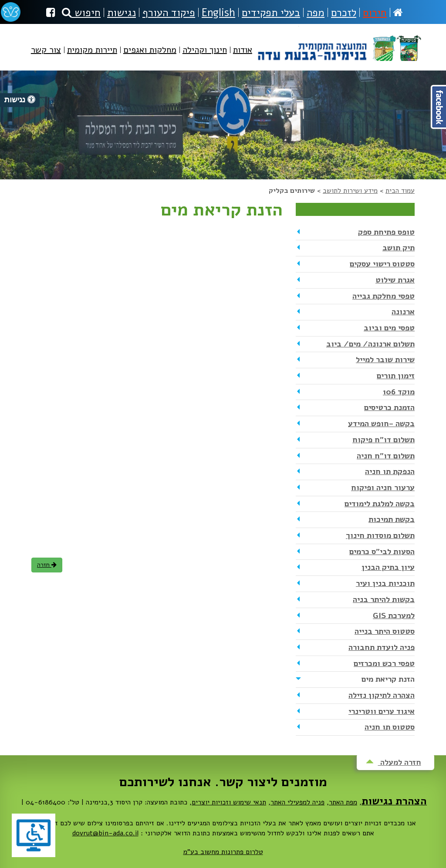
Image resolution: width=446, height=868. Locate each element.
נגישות (122, 13)
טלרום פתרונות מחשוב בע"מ (223, 852)
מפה (316, 13)
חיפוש (81, 13)
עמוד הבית (400, 191)
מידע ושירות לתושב (350, 191)
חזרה (47, 565)
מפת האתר (343, 802)
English (218, 13)
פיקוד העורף (169, 13)
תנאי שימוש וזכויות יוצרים (229, 802)
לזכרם (344, 13)
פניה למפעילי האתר (297, 802)
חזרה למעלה (394, 762)
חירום (375, 13)
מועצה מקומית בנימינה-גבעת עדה (339, 43)
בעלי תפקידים (271, 13)
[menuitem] (243, 57)
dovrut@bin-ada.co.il (105, 833)
